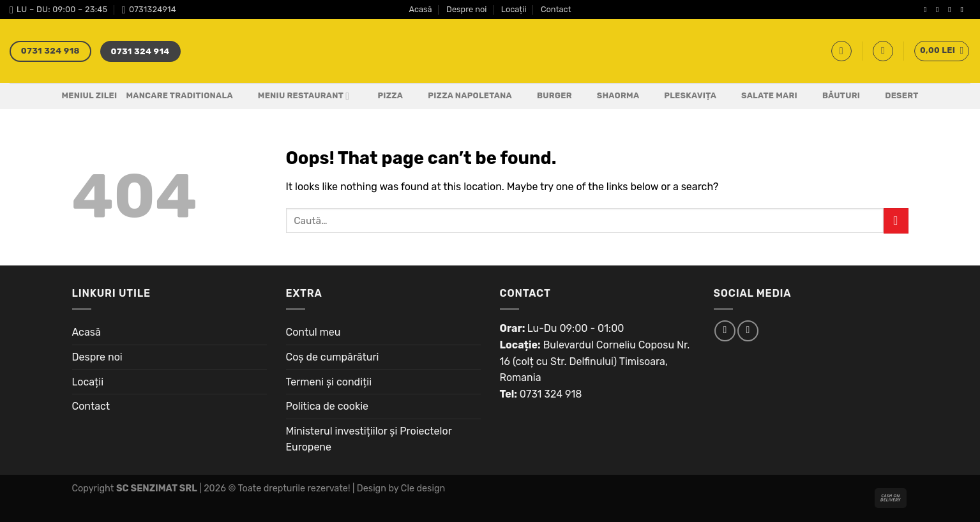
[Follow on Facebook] (928, 10)
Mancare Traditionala (179, 95)
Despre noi (466, 9)
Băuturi (833, 96)
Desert (893, 96)
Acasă (420, 9)
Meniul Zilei (89, 95)
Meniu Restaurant (296, 96)
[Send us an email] (964, 10)
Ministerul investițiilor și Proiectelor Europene (369, 439)
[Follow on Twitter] (952, 10)
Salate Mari (761, 96)
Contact (556, 9)
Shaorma (610, 96)
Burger (547, 96)
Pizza (382, 96)
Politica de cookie (328, 406)
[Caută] (841, 51)
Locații (514, 9)
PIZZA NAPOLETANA (462, 96)
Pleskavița (682, 96)
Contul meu (313, 332)
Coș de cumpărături (333, 357)
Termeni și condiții (329, 382)
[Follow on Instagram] (940, 10)
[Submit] (896, 220)
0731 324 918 (551, 394)
